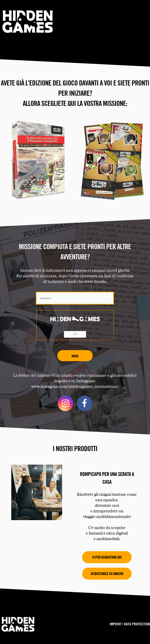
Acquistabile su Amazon (107, 574)
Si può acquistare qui (107, 557)
